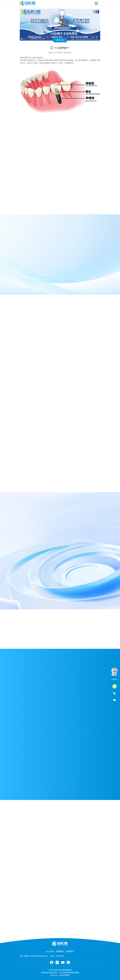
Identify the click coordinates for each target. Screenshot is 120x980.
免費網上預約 (60, 40)
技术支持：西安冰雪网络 (60, 975)
